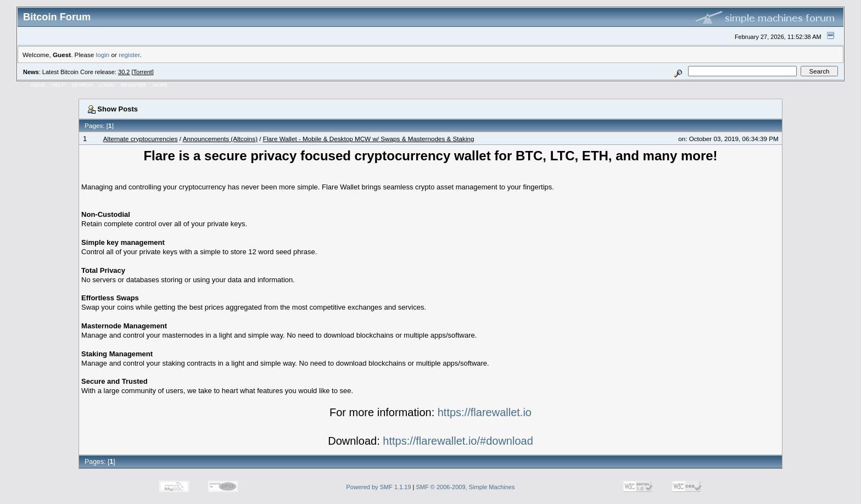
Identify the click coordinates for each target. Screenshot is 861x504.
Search (82, 85)
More (160, 85)
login (103, 55)
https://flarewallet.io (485, 412)
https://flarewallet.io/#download (458, 441)
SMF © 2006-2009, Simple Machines (466, 487)
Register (133, 85)
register (129, 55)
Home (38, 85)
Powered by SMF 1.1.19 (379, 487)
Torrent (143, 72)
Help (59, 85)
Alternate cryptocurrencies (141, 139)
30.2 (124, 72)
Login (107, 85)
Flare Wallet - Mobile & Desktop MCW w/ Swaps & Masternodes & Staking (369, 139)
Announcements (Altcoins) (220, 139)
